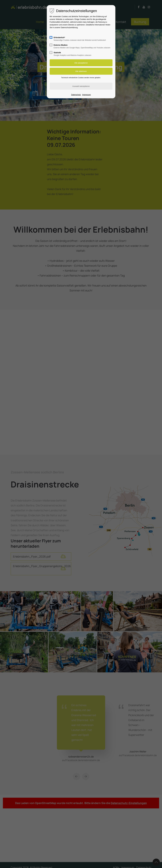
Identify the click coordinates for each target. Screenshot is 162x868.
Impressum (86, 95)
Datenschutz (76, 95)
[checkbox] (51, 37)
